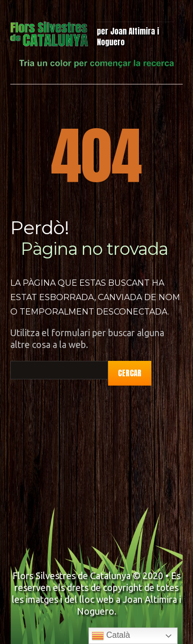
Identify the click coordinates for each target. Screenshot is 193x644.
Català (111, 636)
